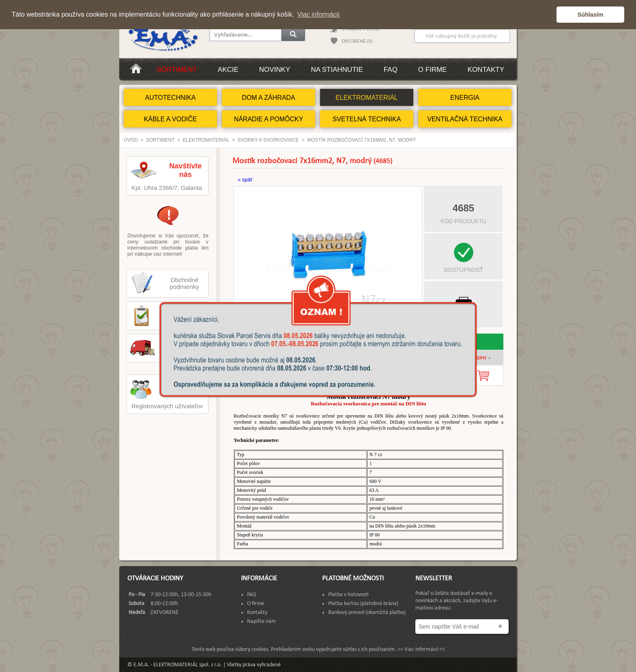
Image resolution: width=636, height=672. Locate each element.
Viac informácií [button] (319, 14)
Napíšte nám (261, 621)
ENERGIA (465, 98)
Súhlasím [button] (591, 15)
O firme (433, 70)
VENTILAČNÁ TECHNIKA (465, 119)
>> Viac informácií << (421, 649)
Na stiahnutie (337, 70)
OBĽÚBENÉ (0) (357, 41)
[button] (548, 15)
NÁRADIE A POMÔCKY (269, 119)
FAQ (391, 70)
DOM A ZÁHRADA (269, 98)
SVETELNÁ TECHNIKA (367, 119)
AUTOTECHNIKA (170, 98)
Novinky (275, 70)
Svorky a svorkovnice (268, 140)
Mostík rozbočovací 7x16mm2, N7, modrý (362, 140)
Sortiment (177, 70)
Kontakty (486, 70)
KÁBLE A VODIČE (171, 119)
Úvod (131, 140)
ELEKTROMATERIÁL (367, 98)
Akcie (228, 70)
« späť (245, 180)
